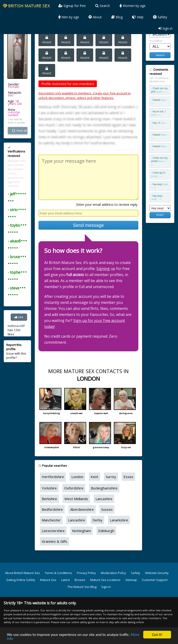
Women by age (132, 6)
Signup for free (72, 6)
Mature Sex (48, 580)
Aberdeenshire (82, 509)
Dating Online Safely (21, 580)
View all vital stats (19, 130)
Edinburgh (106, 531)
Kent (94, 477)
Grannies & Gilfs (54, 541)
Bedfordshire (52, 509)
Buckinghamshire (104, 488)
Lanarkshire (119, 520)
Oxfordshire (74, 488)
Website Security (157, 573)
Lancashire (104, 499)
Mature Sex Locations (105, 580)
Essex (128, 477)
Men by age (69, 17)
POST (160, 215)
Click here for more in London (16, 121)
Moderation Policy (113, 573)
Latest (65, 580)
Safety (160, 17)
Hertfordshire (53, 477)
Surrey (111, 477)
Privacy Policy (86, 573)
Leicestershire (53, 531)
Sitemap (131, 580)
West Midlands (76, 499)
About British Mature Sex (22, 573)
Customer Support (155, 580)
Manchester (51, 520)
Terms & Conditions (58, 573)
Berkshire (49, 499)
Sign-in (165, 28)
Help (138, 17)
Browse (80, 580)
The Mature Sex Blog (82, 587)
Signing (103, 269)
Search (103, 6)
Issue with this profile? (16, 351)
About (95, 17)
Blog (117, 17)
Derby (97, 520)
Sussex (107, 509)
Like (19, 317)
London (13, 115)
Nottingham (81, 531)
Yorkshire (49, 488)
